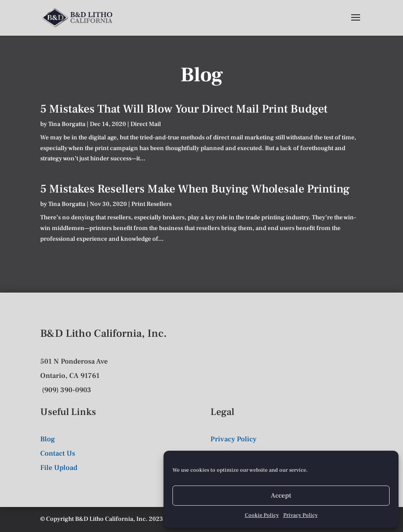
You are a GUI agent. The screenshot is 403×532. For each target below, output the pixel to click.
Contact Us (58, 453)
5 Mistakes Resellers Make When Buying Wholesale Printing (195, 189)
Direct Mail (146, 124)
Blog (48, 439)
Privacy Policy (300, 515)
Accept (281, 496)
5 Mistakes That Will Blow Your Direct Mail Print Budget (184, 109)
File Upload (59, 468)
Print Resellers (151, 204)
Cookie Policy (262, 515)
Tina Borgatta (67, 124)
